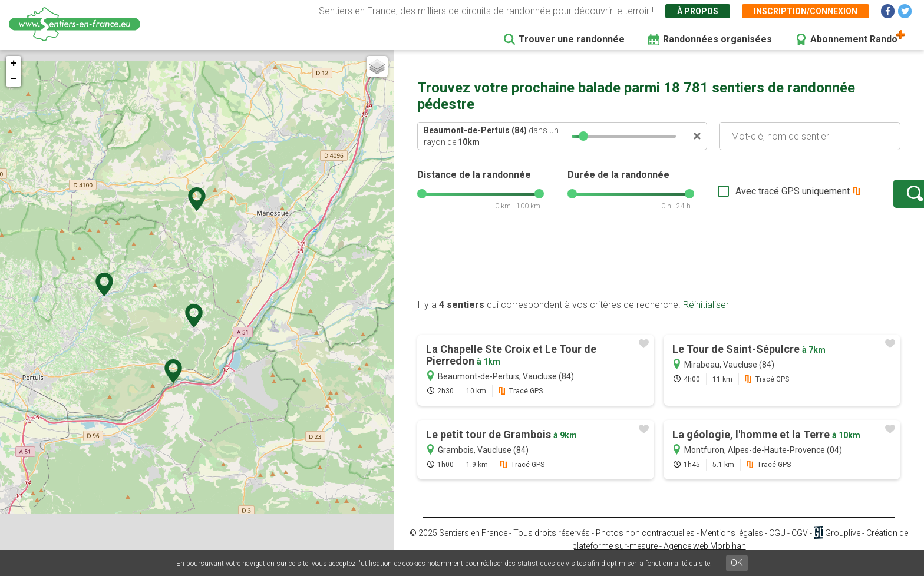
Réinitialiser (706, 317)
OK (737, 563)
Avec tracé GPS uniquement (756, 197)
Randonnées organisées (717, 39)
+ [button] (14, 64)
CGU (777, 545)
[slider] (583, 136)
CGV (800, 545)
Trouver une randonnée (572, 39)
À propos (698, 11)
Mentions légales (732, 545)
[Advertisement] (659, 273)
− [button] (14, 79)
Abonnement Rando (854, 39)
